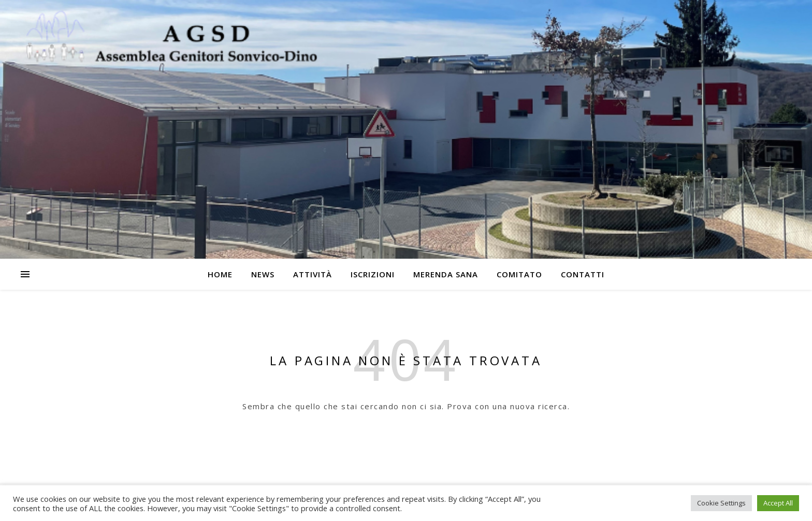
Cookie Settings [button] (721, 503)
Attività (313, 274)
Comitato (519, 274)
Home (220, 274)
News (263, 274)
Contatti (583, 274)
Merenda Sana (446, 274)
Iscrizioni (373, 274)
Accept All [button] (778, 503)
